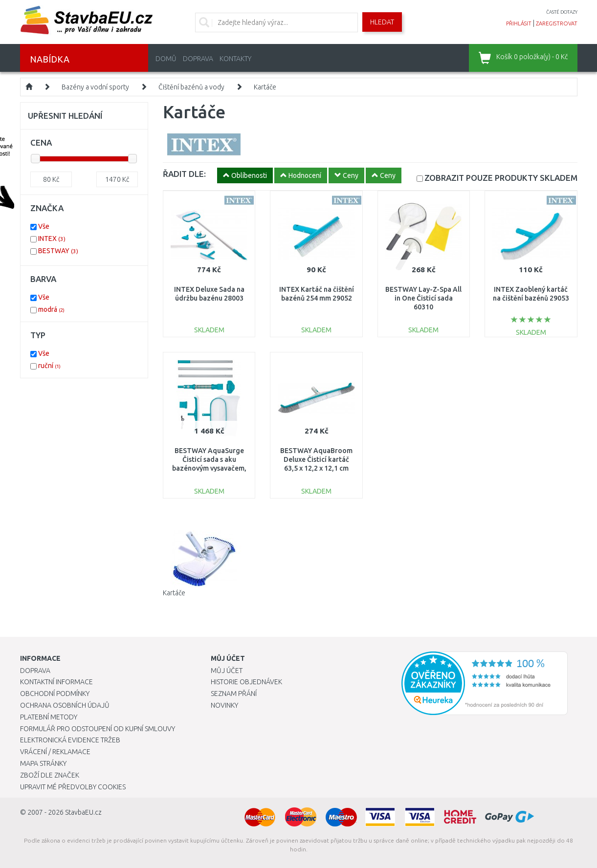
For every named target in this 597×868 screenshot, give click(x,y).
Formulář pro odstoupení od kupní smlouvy (98, 729)
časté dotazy (562, 12)
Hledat (382, 22)
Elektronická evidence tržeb (70, 740)
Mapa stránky (43, 763)
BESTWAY (58, 251)
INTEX (52, 239)
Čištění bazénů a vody (191, 87)
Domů (166, 59)
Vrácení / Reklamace (55, 752)
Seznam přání (234, 694)
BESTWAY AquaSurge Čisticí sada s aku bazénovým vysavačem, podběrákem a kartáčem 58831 (209, 468)
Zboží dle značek (50, 775)
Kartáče (265, 87)
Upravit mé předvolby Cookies (73, 787)
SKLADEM (501, 178)
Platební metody (49, 717)
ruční (49, 366)
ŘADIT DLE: (184, 174)
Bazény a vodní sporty (95, 87)
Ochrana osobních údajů (65, 705)
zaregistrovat (557, 23)
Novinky (224, 705)
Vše (44, 226)
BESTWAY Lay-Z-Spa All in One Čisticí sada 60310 (423, 298)
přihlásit (519, 23)
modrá (51, 309)
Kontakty (235, 59)
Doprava (198, 59)
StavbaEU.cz (83, 812)
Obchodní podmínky (55, 694)
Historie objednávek (246, 682)
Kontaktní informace (56, 682)
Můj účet (227, 671)
